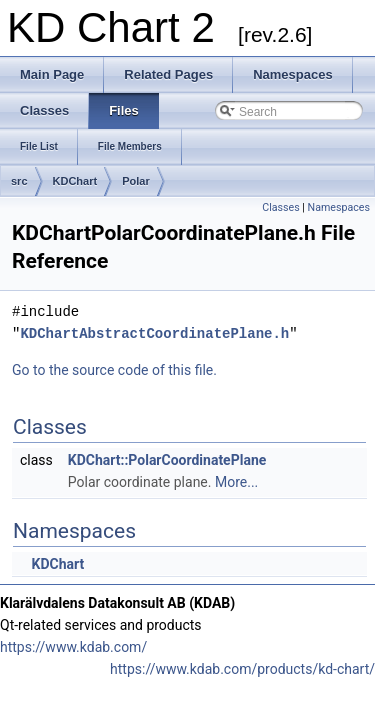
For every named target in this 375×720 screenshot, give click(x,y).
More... (236, 482)
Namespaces (339, 207)
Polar (136, 181)
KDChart (75, 181)
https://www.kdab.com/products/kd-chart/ (242, 669)
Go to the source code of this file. (114, 370)
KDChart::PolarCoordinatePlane (167, 460)
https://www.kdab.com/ (73, 647)
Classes (280, 207)
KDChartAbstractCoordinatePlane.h (154, 333)
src (19, 181)
